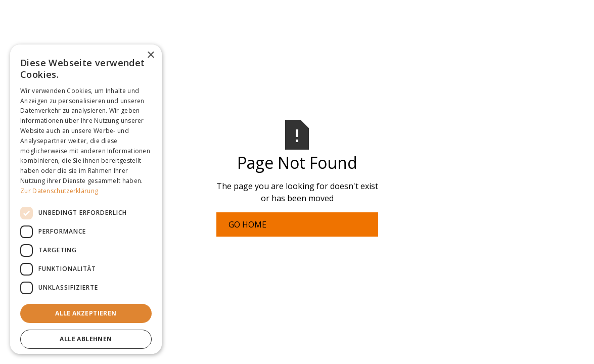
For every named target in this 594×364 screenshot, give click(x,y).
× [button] (150, 55)
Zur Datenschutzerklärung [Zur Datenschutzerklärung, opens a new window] (59, 191)
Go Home (247, 224)
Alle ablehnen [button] (86, 339)
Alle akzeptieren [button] (86, 313)
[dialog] (86, 199)
